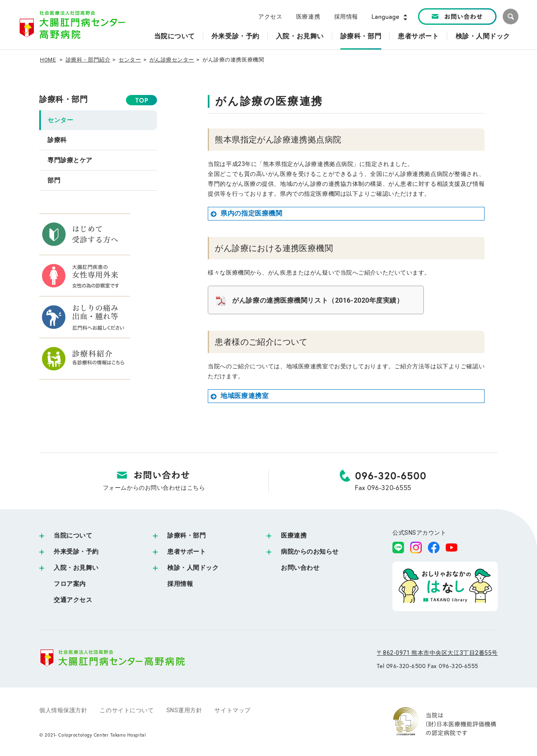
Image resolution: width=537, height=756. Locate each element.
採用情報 (346, 17)
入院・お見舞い (76, 568)
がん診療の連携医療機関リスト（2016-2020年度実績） (318, 300)
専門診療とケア (70, 160)
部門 (54, 180)
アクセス (270, 17)
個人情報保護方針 (63, 710)
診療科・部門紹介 (88, 60)
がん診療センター (172, 60)
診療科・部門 (63, 100)
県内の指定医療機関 (246, 213)
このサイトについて (127, 710)
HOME (48, 60)
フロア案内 (70, 584)
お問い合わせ (300, 568)
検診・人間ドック (193, 568)
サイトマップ (232, 710)
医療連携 (308, 17)
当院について (73, 536)
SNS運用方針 (184, 710)
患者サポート (187, 552)
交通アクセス (73, 600)
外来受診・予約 (76, 552)
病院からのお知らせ (310, 552)
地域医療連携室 (239, 396)
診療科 (57, 140)
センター (130, 60)
